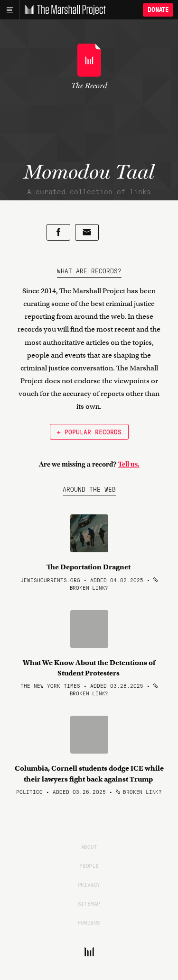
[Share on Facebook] (58, 232)
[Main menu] (10, 10)
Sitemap (89, 903)
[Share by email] (87, 232)
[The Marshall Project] (63, 10)
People (89, 865)
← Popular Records (89, 432)
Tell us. (129, 464)
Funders (89, 922)
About (89, 846)
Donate (158, 10)
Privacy (89, 884)
